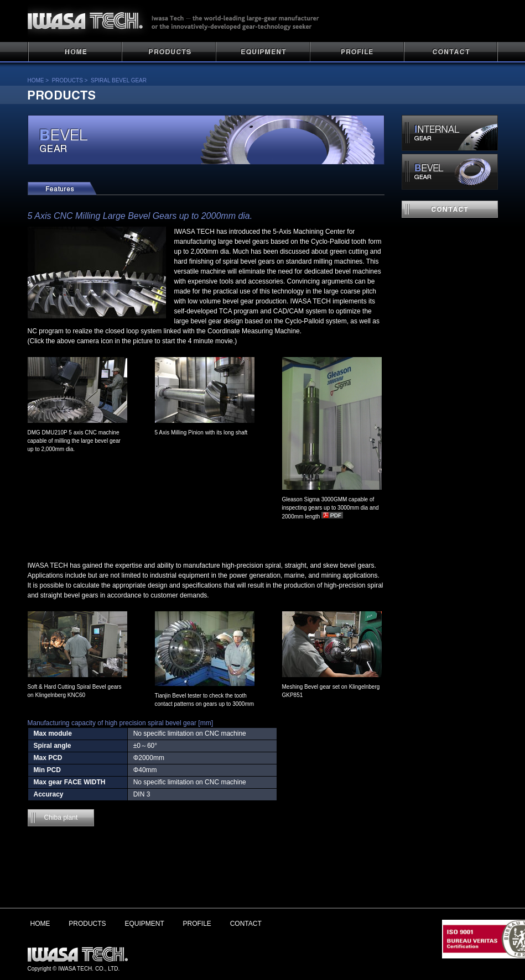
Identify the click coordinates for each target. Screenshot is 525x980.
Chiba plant (61, 817)
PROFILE (357, 52)
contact (450, 209)
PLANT (263, 52)
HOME (75, 52)
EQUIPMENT (144, 924)
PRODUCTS (169, 52)
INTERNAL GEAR (450, 133)
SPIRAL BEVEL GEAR (119, 80)
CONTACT (451, 52)
